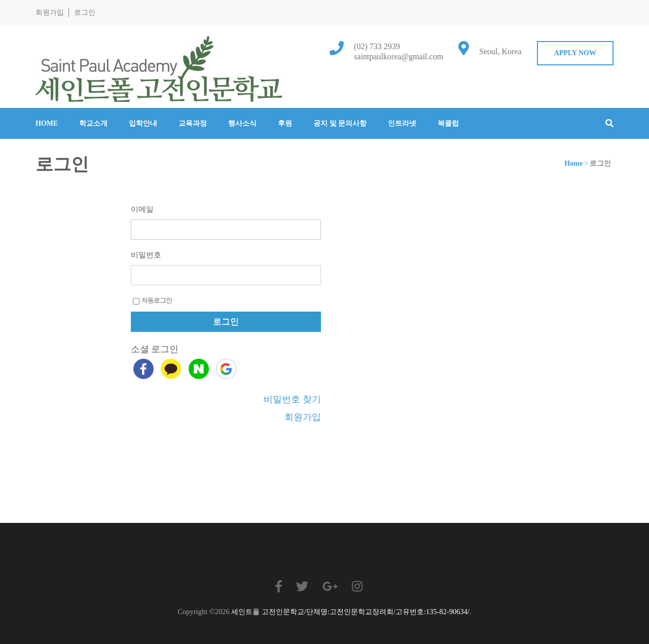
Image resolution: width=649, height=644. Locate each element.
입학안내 (143, 123)
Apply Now (575, 53)
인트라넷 (402, 123)
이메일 (142, 209)
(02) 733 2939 (377, 46)
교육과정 (193, 123)
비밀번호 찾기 (292, 399)
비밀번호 (146, 255)
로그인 (85, 12)
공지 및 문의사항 (340, 123)
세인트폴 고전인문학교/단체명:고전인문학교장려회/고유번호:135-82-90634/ (350, 612)
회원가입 (50, 12)
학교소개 (93, 123)
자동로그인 (152, 300)
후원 (285, 123)
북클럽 (448, 123)
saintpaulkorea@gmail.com (399, 56)
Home (47, 123)
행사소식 (242, 123)
